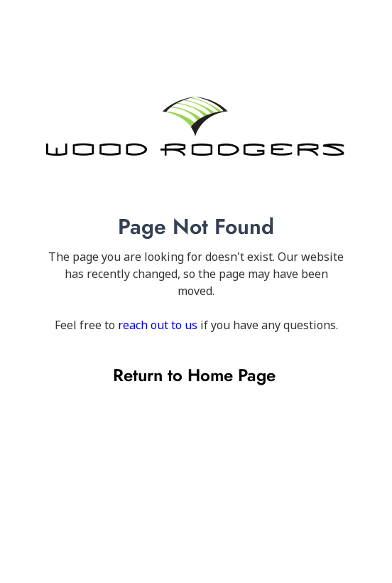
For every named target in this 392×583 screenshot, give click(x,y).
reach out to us (158, 325)
